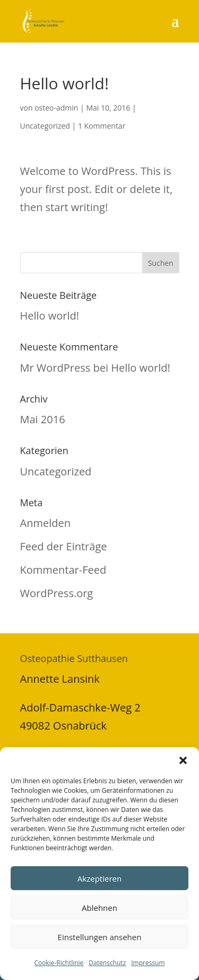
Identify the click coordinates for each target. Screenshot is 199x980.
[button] (183, 760)
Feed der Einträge (64, 546)
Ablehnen (99, 908)
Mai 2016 (43, 419)
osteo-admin (56, 108)
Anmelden (45, 523)
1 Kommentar (102, 126)
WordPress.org (57, 593)
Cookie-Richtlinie (59, 963)
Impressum (148, 963)
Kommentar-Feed (63, 570)
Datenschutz (107, 963)
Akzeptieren (99, 878)
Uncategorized (45, 126)
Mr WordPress (55, 368)
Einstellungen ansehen (100, 937)
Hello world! (50, 316)
